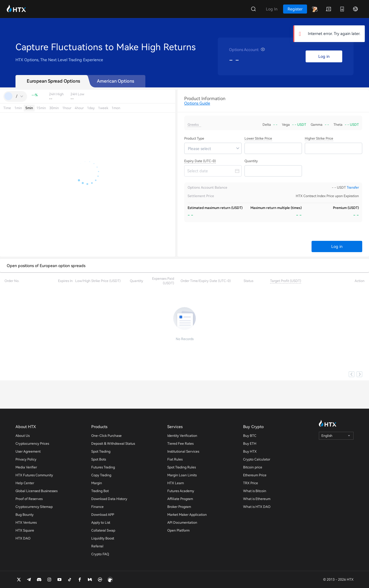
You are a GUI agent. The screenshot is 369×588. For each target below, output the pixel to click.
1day (91, 108)
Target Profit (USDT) (286, 281)
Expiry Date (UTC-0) (200, 161)
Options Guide (197, 103)
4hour (79, 108)
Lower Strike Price (258, 138)
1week (103, 108)
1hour (67, 108)
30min (54, 108)
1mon (116, 108)
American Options (115, 81)
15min (41, 108)
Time (7, 108)
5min (29, 108)
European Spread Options (53, 81)
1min (18, 108)
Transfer (353, 188)
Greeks (193, 125)
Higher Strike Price (319, 138)
